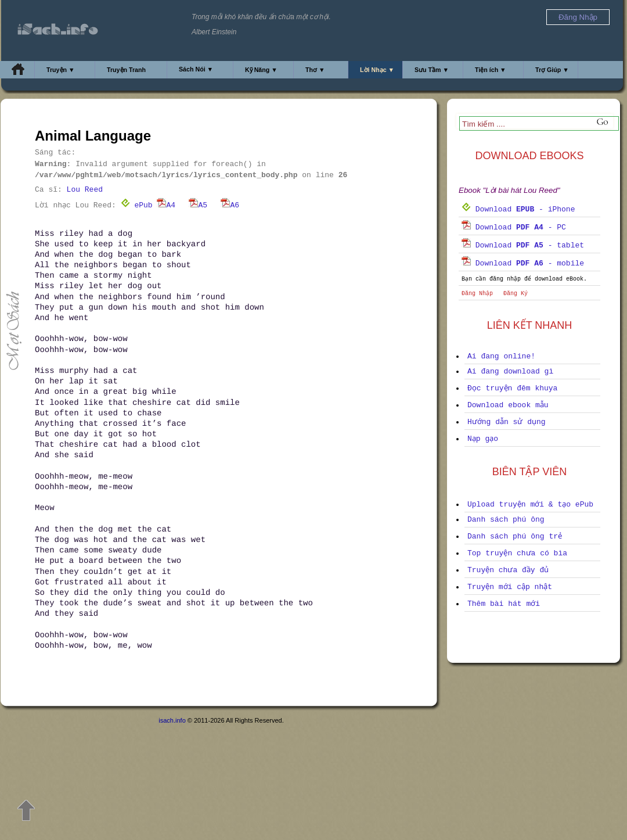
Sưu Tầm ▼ (432, 70)
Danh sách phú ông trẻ (515, 536)
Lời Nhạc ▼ (377, 70)
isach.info (172, 720)
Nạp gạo (483, 439)
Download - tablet (523, 245)
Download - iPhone (518, 209)
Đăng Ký (516, 294)
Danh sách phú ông (506, 520)
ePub (137, 205)
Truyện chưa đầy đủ (508, 570)
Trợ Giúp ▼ (552, 70)
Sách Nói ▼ (196, 69)
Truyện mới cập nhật (510, 587)
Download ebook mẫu (508, 405)
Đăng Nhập (477, 294)
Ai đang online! (501, 356)
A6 (230, 205)
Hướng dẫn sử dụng (507, 422)
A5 (198, 205)
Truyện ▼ (61, 70)
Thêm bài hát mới (504, 604)
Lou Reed (85, 190)
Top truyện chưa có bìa (517, 553)
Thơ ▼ (315, 70)
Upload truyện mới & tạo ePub (530, 505)
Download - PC (514, 227)
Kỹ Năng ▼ (261, 70)
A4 (166, 205)
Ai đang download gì (510, 371)
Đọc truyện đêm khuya (512, 388)
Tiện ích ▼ (491, 70)
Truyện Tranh (126, 70)
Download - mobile (523, 263)
